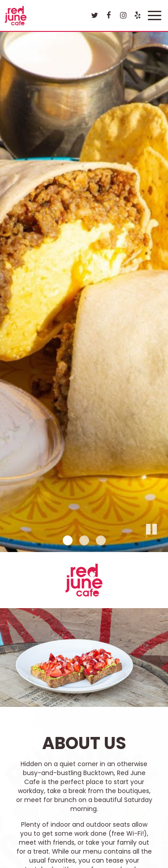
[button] (161, 545)
